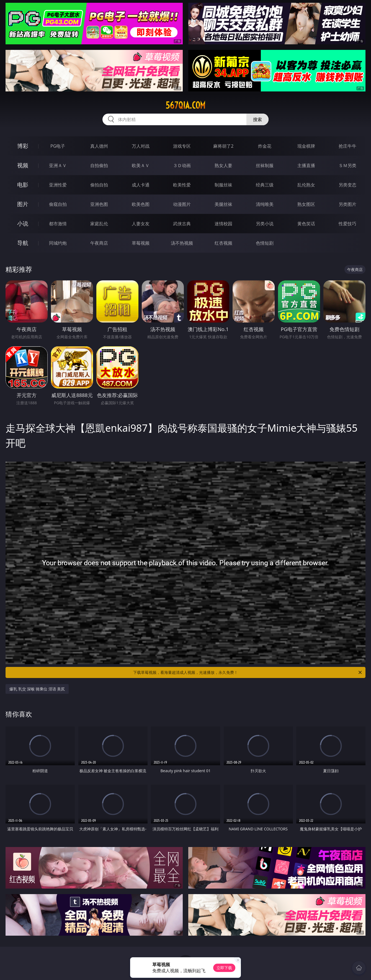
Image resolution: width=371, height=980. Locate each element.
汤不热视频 (182, 243)
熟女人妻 (223, 165)
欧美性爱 (182, 185)
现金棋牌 (306, 146)
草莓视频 (141, 243)
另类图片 (347, 204)
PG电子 (58, 146)
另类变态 (347, 185)
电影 (23, 185)
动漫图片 (182, 204)
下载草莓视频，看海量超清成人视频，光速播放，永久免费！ (248, 672)
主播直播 (306, 165)
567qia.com (185, 105)
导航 (23, 243)
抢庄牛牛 (347, 146)
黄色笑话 (306, 224)
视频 (23, 165)
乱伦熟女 (306, 185)
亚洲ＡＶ (58, 165)
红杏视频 (223, 243)
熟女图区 (306, 204)
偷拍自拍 (99, 185)
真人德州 (99, 146)
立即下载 (224, 968)
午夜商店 (99, 243)
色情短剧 (265, 243)
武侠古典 (182, 224)
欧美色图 (141, 204)
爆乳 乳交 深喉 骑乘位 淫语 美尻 (37, 689)
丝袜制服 (265, 165)
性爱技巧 (347, 224)
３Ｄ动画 (182, 165)
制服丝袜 (223, 185)
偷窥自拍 (58, 204)
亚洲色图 (99, 204)
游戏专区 (182, 146)
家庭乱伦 (99, 224)
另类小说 (265, 224)
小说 (23, 223)
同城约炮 (58, 243)
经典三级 (265, 185)
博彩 (23, 146)
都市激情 (58, 224)
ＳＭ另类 (347, 165)
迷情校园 (223, 224)
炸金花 (265, 146)
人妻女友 (141, 224)
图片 (23, 204)
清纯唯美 (265, 204)
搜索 (257, 119)
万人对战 (141, 146)
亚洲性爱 (58, 185)
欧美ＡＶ (141, 165)
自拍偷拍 (99, 165)
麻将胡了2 (223, 146)
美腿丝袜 (223, 204)
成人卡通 (141, 185)
